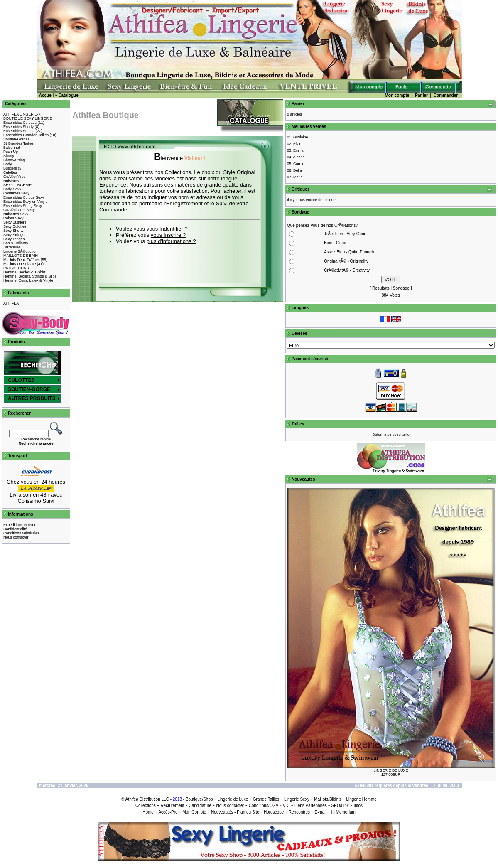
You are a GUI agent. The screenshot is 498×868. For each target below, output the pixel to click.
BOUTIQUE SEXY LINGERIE (28, 118)
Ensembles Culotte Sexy (24, 197)
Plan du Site (248, 812)
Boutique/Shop (199, 799)
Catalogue (68, 95)
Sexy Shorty (13, 231)
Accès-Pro (168, 812)
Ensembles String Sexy (23, 206)
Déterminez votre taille (391, 435)
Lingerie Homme (361, 799)
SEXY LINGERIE (17, 185)
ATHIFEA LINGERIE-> (22, 114)
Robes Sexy (13, 218)
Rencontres (299, 812)
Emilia (298, 150)
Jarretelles (12, 247)
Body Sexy (12, 189)
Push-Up (11, 152)
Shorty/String (14, 160)
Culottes (10, 172)
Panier (421, 95)
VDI (286, 805)
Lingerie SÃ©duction (20, 251)
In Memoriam (343, 812)
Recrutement (172, 805)
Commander (446, 95)
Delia (298, 170)
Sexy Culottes (15, 226)
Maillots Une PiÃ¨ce (20, 264)
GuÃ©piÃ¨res (14, 177)
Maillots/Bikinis (328, 799)
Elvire (298, 144)
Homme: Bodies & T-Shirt (24, 272)
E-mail (321, 812)
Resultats (381, 288)
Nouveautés (222, 812)
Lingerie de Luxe (233, 799)
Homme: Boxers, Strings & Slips (30, 276)
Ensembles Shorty (18, 127)
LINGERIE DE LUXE (391, 770)
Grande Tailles (266, 799)
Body (8, 164)
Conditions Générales (21, 533)
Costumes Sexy (16, 193)
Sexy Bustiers (15, 222)
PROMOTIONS (16, 268)
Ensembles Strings (19, 131)
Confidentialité (15, 529)
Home (148, 812)
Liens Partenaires (311, 805)
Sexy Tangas (14, 239)
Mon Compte (194, 812)
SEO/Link (340, 805)
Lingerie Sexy (297, 799)
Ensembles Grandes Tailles (26, 135)
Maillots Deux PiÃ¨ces (22, 260)
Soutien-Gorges (16, 139)
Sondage (401, 288)
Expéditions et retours (21, 525)
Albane (299, 157)
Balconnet (12, 148)
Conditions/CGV (264, 805)
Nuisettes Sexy (16, 214)
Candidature (200, 805)
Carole (299, 164)
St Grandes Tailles (18, 143)
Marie (298, 177)
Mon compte (397, 95)
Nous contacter (16, 537)
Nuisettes (11, 181)
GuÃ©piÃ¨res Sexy (19, 210)
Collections (146, 805)
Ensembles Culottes (20, 123)
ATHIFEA (11, 303)
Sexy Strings (14, 235)
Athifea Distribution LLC (147, 799)
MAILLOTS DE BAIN (21, 256)
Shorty (9, 156)
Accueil (47, 95)
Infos (358, 805)
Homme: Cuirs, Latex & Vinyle (28, 280)
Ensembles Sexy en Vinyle (25, 202)
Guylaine (301, 137)
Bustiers (10, 168)
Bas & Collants (16, 243)
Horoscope (274, 812)
